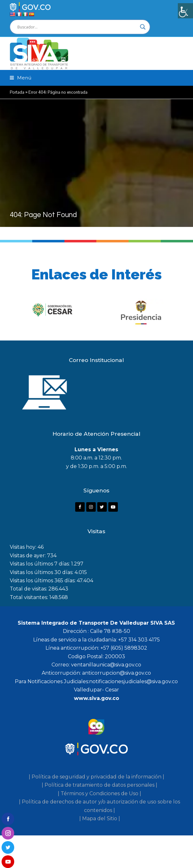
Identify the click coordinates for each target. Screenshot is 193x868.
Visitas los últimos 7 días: (40, 564)
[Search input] (77, 27)
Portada (17, 92)
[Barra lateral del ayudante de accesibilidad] (185, 11)
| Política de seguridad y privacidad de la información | (97, 777)
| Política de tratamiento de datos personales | (100, 785)
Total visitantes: (30, 597)
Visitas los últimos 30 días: (42, 572)
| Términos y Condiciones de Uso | (100, 793)
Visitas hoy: (24, 547)
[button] (21, 78)
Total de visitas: (29, 589)
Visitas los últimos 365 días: (43, 581)
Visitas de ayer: (28, 556)
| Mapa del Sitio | (100, 818)
